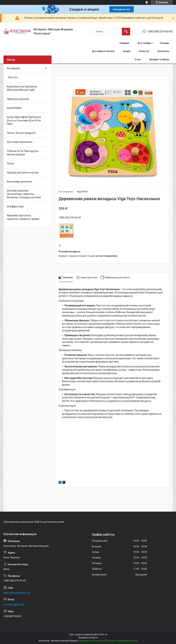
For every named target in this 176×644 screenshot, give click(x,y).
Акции (127, 51)
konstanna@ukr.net (14, 605)
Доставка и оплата (103, 51)
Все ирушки (13, 68)
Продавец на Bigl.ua (88, 638)
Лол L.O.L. (13, 77)
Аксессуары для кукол (20, 182)
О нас (138, 59)
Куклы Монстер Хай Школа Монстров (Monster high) (22, 88)
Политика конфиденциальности (122, 641)
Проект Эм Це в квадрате (21, 133)
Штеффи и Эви (15, 207)
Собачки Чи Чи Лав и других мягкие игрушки (23, 153)
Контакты (163, 51)
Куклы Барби (14, 108)
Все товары (144, 43)
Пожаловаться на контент (92, 641)
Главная (124, 43)
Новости (144, 51)
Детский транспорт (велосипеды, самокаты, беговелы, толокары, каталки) (24, 194)
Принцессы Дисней (18, 99)
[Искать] (126, 32)
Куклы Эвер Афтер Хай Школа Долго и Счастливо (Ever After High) (24, 120)
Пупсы (10, 163)
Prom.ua (103, 635)
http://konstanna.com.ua (17, 593)
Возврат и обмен (159, 59)
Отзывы (164, 43)
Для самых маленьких (20, 142)
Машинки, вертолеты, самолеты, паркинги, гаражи (23, 217)
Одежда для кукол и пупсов (23, 173)
